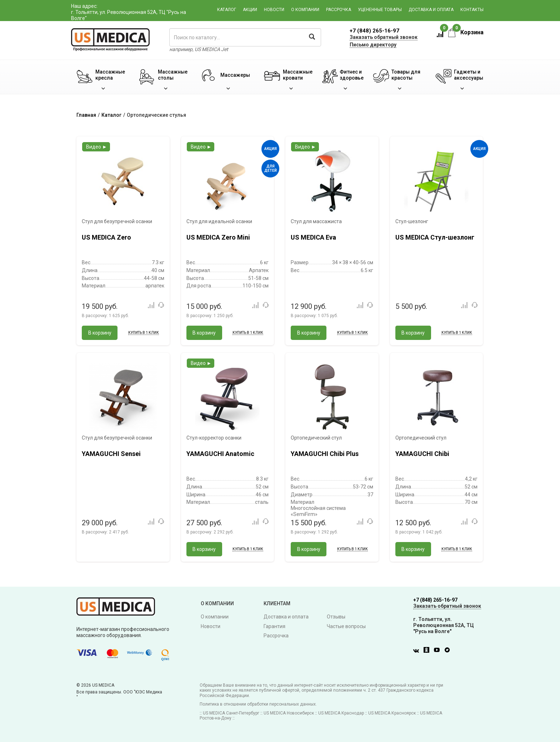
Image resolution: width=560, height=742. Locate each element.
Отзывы (336, 617)
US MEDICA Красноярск (392, 713)
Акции (250, 10)
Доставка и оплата (431, 10)
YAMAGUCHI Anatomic (220, 454)
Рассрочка (339, 10)
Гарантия (274, 626)
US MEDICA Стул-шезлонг (435, 237)
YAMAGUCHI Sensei (111, 454)
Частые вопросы (346, 626)
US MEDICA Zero (106, 237)
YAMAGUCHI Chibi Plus (325, 454)
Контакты (472, 10)
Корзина (466, 32)
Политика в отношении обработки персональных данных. (258, 704)
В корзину (100, 333)
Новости (274, 10)
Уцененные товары (380, 10)
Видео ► (97, 147)
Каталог (227, 10)
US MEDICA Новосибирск (289, 713)
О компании (305, 10)
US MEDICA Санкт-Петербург (231, 713)
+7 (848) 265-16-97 (374, 31)
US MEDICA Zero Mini (218, 237)
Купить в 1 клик (144, 333)
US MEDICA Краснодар (341, 713)
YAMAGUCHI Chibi (422, 454)
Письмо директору (373, 45)
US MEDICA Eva (313, 237)
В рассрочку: (105, 316)
